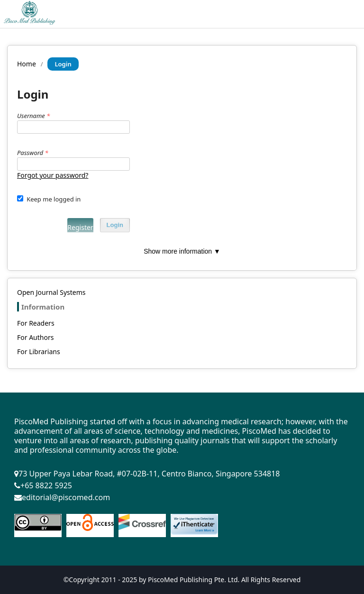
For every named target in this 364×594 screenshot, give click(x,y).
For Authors (35, 337)
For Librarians (39, 352)
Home (27, 64)
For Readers (36, 323)
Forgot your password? (53, 175)
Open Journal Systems (51, 292)
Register (80, 227)
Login (115, 225)
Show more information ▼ (182, 251)
